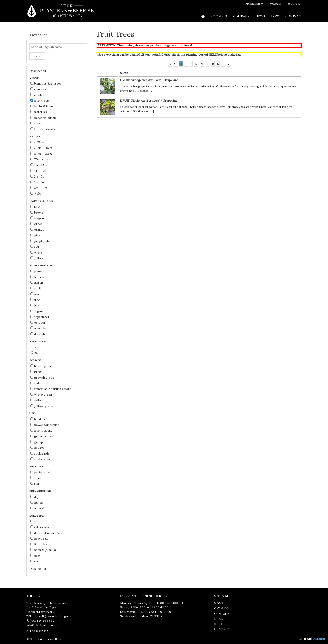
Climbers (38, 89)
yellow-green (42, 406)
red (35, 247)
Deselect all (38, 71)
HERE (213, 55)
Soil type (37, 516)
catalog (219, 16)
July (35, 305)
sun (35, 484)
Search (37, 56)
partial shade (41, 472)
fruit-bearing (41, 431)
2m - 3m (38, 177)
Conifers (38, 95)
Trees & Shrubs (43, 129)
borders (38, 419)
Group (34, 78)
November (39, 328)
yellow (37, 258)
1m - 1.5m (39, 165)
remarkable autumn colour (51, 389)
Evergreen (38, 341)
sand (35, 561)
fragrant (38, 218)
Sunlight (37, 467)
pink (35, 235)
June (35, 300)
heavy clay (39, 539)
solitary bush (41, 459)
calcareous (40, 527)
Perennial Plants (44, 118)
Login (275, 4)
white (36, 252)
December (39, 334)
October (38, 323)
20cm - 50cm (41, 148)
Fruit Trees (40, 101)
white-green (41, 394)
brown (37, 213)
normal (37, 508)
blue (35, 207)
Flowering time (42, 266)
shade (36, 478)
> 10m (36, 193)
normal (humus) (43, 550)
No (34, 353)
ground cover (42, 436)
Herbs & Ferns (42, 106)
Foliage (36, 360)
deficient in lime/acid (47, 533)
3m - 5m (38, 182)
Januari (37, 271)
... (152, 91)
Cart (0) (294, 4)
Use (32, 413)
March (37, 283)
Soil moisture (40, 491)
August (37, 311)
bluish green (41, 366)
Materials (39, 112)
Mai (35, 294)
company (242, 16)
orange (37, 230)
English (257, 4)
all (34, 521)
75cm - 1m (39, 159)
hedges (37, 448)
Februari (38, 277)
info (275, 16)
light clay (39, 544)
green (36, 224)
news (260, 16)
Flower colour (42, 201)
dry (35, 497)
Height (35, 136)
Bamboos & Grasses (46, 83)
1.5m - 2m (39, 171)
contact (293, 16)
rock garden (41, 453)
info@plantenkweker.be (43, 625)
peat (35, 556)
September (40, 317)
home (219, 603)
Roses (36, 123)
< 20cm (37, 142)
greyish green (42, 378)
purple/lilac (41, 241)
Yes (35, 347)
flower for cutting (45, 425)
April (35, 288)
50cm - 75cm (41, 154)
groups (37, 442)
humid (37, 503)
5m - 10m (39, 188)
